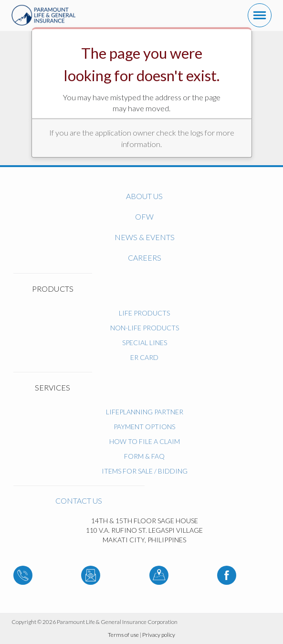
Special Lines (145, 343)
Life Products (144, 313)
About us (144, 196)
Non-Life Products (145, 328)
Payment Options (144, 427)
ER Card (144, 357)
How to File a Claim (145, 441)
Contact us (79, 501)
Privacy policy (159, 635)
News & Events (145, 237)
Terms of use (123, 635)
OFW (144, 216)
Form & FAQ (144, 456)
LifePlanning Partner (145, 412)
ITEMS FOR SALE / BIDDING (145, 471)
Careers (145, 258)
